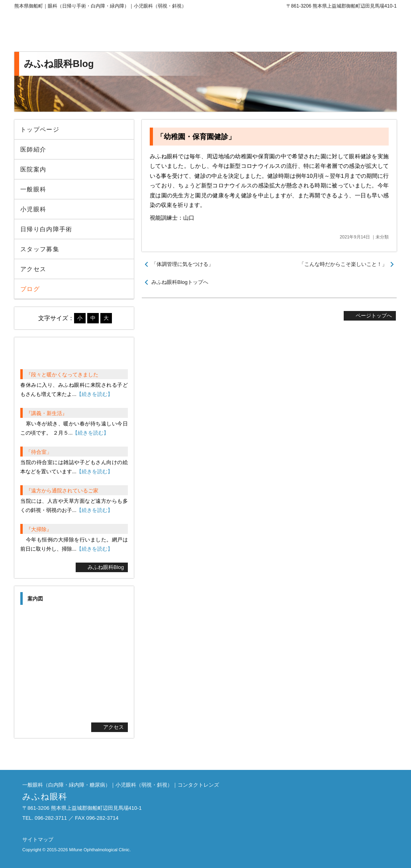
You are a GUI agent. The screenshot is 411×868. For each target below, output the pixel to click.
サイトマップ (38, 839)
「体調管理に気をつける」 (182, 264)
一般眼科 (33, 189)
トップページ (40, 129)
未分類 (382, 237)
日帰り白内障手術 (46, 229)
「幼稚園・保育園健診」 (196, 137)
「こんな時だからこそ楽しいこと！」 (343, 264)
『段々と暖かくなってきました (62, 375)
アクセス (33, 269)
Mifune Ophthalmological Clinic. (100, 850)
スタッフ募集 (40, 249)
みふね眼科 (80, 32)
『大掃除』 (39, 529)
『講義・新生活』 (47, 413)
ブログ (30, 289)
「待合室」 (39, 452)
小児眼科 (33, 209)
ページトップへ (374, 316)
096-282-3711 (331, 32)
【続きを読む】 (95, 394)
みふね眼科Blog (106, 567)
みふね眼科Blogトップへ (180, 282)
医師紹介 (33, 149)
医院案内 (33, 169)
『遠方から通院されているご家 (62, 491)
